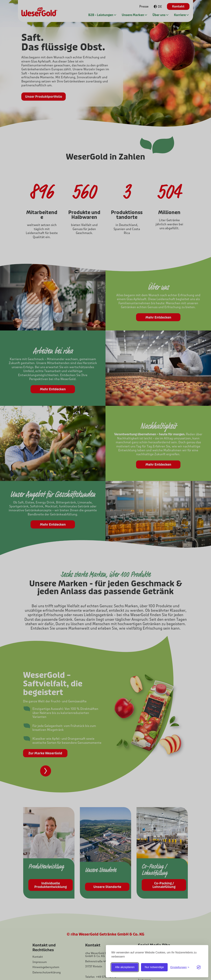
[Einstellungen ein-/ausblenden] (180, 967)
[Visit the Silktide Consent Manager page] (199, 967)
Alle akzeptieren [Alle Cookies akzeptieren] (125, 967)
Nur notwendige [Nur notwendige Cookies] (154, 967)
